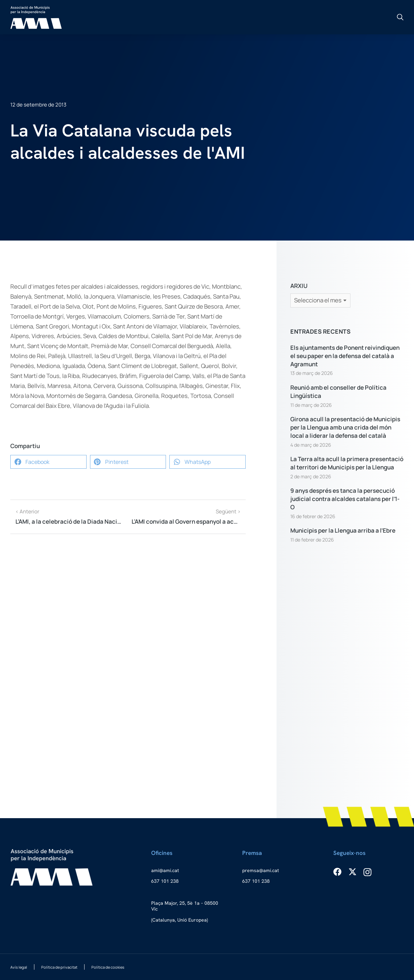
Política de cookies (108, 967)
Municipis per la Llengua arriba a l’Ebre (343, 530)
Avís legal (19, 967)
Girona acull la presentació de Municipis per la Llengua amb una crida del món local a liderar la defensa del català (345, 427)
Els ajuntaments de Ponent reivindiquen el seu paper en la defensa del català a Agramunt (345, 356)
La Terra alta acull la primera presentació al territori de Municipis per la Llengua (347, 463)
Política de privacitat (59, 967)
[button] (48, 462)
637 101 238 (165, 881)
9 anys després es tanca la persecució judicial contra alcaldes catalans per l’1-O (345, 499)
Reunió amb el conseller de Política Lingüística (338, 392)
